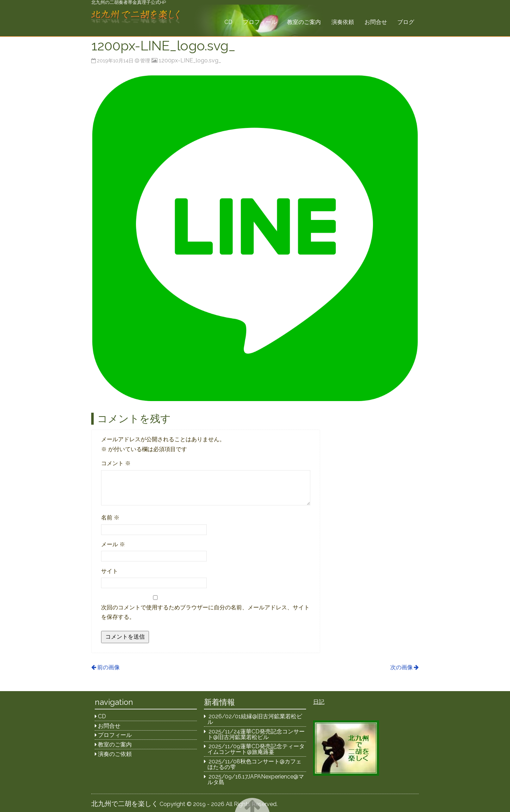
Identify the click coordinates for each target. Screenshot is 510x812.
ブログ (406, 22)
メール (113, 544)
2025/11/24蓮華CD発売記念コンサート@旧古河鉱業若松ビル (256, 734)
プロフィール (260, 22)
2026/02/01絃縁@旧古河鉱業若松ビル (255, 719)
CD (228, 22)
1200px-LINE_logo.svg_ (190, 60)
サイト (110, 571)
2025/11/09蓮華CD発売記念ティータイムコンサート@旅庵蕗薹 (256, 749)
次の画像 (402, 667)
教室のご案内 (304, 22)
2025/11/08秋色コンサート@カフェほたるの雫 (255, 764)
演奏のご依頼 (115, 754)
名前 (110, 518)
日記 (319, 702)
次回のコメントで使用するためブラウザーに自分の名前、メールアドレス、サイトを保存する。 (205, 612)
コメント (116, 463)
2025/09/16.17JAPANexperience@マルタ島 (256, 779)
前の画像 (108, 667)
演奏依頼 (343, 22)
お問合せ (376, 22)
